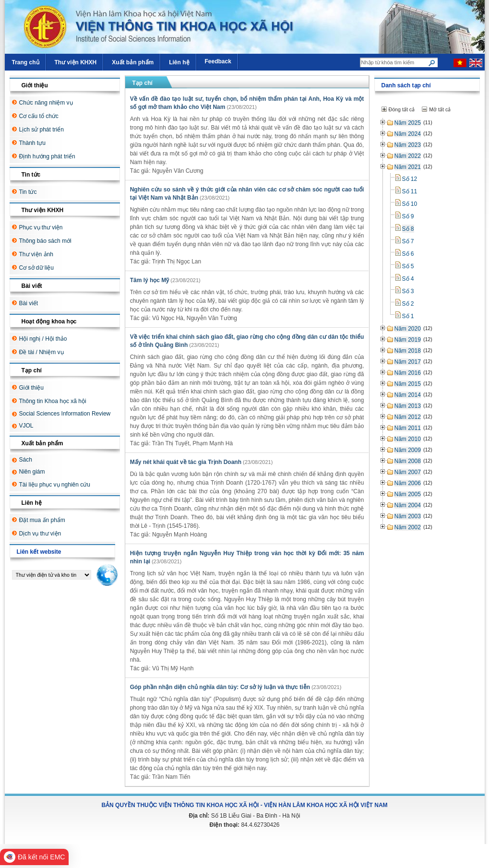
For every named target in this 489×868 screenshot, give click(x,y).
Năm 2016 (408, 373)
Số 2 (408, 304)
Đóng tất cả (402, 109)
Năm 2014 (408, 395)
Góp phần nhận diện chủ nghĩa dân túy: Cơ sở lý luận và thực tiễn (220, 687)
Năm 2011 (408, 428)
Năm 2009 (408, 450)
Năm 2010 (408, 439)
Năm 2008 (408, 461)
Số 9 (408, 216)
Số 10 (410, 204)
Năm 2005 (408, 494)
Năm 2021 (408, 167)
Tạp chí (143, 83)
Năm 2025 (408, 123)
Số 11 (410, 191)
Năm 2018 (408, 351)
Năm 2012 (408, 417)
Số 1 (408, 316)
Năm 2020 (408, 329)
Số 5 (408, 266)
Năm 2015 (408, 384)
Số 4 (408, 279)
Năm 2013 (408, 406)
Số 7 (408, 241)
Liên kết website (39, 552)
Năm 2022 (408, 156)
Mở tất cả (440, 109)
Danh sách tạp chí (406, 85)
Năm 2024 (408, 134)
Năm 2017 (408, 362)
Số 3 (408, 291)
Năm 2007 (408, 472)
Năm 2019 (408, 340)
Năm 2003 (408, 516)
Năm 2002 (408, 527)
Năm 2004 (408, 505)
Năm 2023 (408, 145)
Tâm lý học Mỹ (150, 280)
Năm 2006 (408, 483)
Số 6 (408, 254)
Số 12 (410, 179)
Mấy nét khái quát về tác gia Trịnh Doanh (186, 462)
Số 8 (408, 229)
